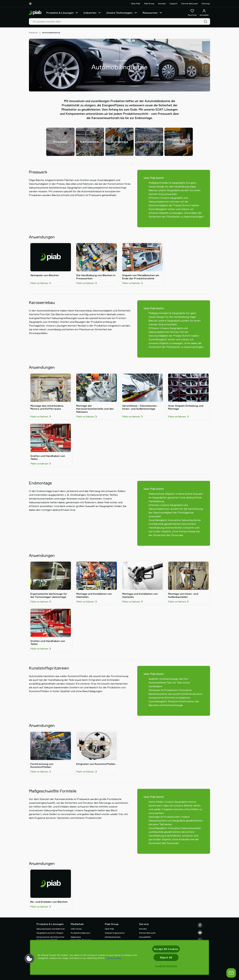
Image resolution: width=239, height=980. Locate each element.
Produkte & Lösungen (63, 13)
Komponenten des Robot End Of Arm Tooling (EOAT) (50, 938)
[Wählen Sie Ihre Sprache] (31, 4)
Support (174, 4)
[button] (29, 959)
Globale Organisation (115, 933)
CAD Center (76, 929)
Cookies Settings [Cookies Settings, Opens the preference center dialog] (166, 966)
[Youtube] (200, 933)
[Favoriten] (192, 13)
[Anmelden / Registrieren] (204, 13)
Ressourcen (153, 13)
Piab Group (149, 4)
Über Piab (136, 4)
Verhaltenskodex (113, 937)
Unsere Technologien (122, 13)
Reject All (166, 957)
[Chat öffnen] (231, 973)
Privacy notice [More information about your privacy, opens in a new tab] (114, 958)
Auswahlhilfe (145, 937)
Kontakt (162, 4)
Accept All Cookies (166, 949)
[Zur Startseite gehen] (35, 13)
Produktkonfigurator (81, 933)
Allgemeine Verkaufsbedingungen (81, 938)
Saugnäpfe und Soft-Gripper (50, 933)
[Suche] (206, 21)
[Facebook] (200, 925)
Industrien (93, 13)
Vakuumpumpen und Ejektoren (51, 929)
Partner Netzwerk (190, 4)
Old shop (206, 4)
